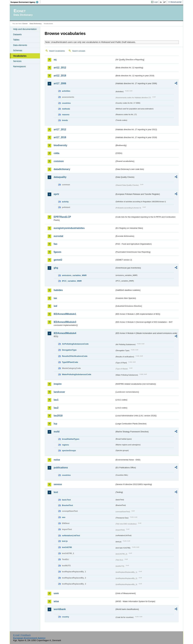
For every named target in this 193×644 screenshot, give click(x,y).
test (56, 492)
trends (65, 120)
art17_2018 (60, 137)
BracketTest (67, 505)
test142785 (67, 547)
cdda (56, 153)
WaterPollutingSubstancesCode (77, 374)
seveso (58, 484)
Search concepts (79, 51)
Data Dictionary (36, 24)
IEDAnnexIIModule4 (65, 333)
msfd (57, 432)
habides (58, 290)
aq (55, 60)
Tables (16, 40)
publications (61, 468)
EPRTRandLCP (62, 217)
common (59, 161)
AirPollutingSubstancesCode (75, 344)
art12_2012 (60, 68)
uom (56, 593)
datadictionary (62, 169)
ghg (56, 268)
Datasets (17, 34)
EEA (25, 2)
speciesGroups (69, 450)
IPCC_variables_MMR (72, 281)
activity (65, 202)
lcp (55, 424)
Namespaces (19, 66)
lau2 (56, 408)
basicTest (66, 500)
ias (55, 298)
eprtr (56, 194)
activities (66, 91)
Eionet (25, 24)
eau (64, 517)
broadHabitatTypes (71, 439)
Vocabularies (20, 56)
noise (57, 460)
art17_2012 (60, 129)
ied (55, 306)
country (66, 617)
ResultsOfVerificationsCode (75, 356)
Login (156, 2)
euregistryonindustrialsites (69, 228)
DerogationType (69, 350)
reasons (66, 115)
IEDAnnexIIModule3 (65, 322)
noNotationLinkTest (71, 536)
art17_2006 (60, 83)
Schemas (18, 50)
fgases (58, 252)
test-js (65, 541)
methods (66, 109)
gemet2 (58, 260)
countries (66, 103)
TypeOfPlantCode (70, 362)
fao (55, 244)
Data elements (20, 45)
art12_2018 (60, 76)
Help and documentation (25, 29)
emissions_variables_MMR (74, 275)
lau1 (56, 400)
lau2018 (58, 416)
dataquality (60, 177)
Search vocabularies (57, 51)
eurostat (58, 236)
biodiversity (60, 145)
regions (65, 445)
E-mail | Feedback (22, 635)
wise (56, 601)
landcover (59, 392)
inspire (58, 384)
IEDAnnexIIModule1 (65, 314)
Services (17, 61)
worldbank (60, 609)
